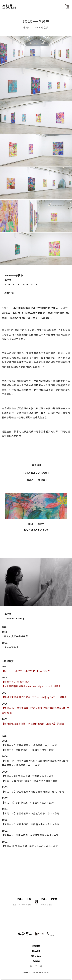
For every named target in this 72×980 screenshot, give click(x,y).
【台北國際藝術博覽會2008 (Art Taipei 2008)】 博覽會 (31, 686)
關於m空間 (36, 951)
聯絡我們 (36, 961)
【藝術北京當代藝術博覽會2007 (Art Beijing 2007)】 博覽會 (34, 697)
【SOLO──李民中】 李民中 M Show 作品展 (26, 671)
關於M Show (36, 956)
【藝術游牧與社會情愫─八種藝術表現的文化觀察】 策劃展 (33, 724)
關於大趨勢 (36, 946)
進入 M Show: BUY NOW (36, 530)
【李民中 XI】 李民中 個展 (16, 682)
